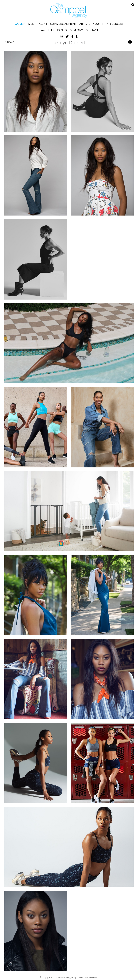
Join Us (62, 30)
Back (10, 42)
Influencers (115, 24)
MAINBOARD (93, 977)
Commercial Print (63, 24)
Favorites (47, 30)
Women (20, 24)
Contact (92, 30)
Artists (85, 24)
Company (76, 30)
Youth (98, 24)
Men (31, 24)
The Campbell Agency (69, 11)
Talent (42, 24)
